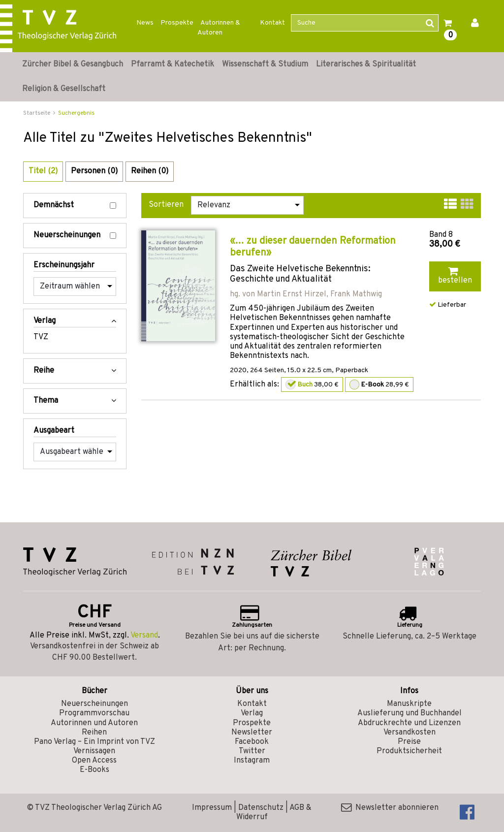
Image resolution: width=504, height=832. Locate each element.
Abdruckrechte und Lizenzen (409, 723)
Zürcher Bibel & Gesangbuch (73, 64)
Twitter (252, 751)
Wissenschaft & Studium (265, 64)
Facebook (252, 742)
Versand (144, 636)
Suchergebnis (76, 113)
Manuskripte (409, 704)
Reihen (94, 733)
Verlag (252, 713)
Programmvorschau (94, 713)
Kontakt (272, 23)
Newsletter (252, 733)
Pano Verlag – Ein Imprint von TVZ (94, 742)
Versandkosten (409, 733)
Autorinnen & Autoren (219, 28)
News (145, 23)
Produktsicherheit (409, 751)
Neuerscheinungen (75, 236)
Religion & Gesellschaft (64, 89)
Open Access (94, 761)
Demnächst (75, 206)
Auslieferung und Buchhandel (409, 713)
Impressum (212, 808)
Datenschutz (261, 808)
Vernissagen (94, 751)
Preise (409, 742)
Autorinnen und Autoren (94, 723)
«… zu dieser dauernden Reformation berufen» (313, 247)
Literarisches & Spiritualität (366, 64)
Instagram (252, 761)
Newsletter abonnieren (390, 808)
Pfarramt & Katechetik (173, 64)
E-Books (94, 770)
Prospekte (177, 23)
